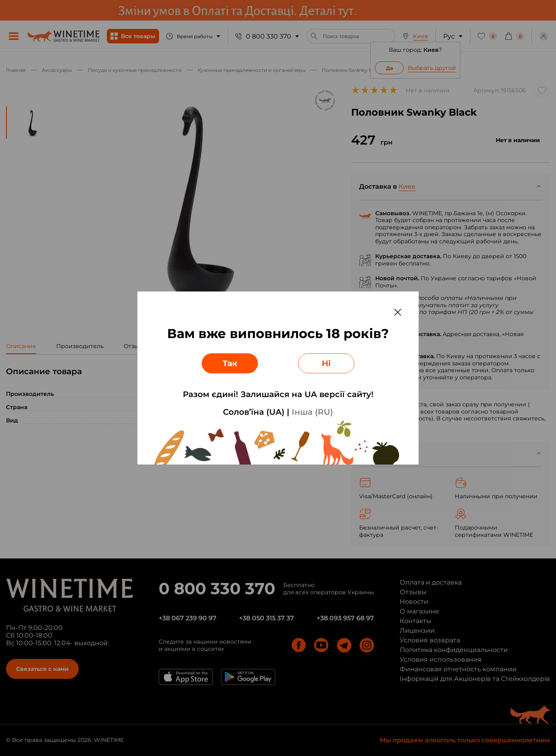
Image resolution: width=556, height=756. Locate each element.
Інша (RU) (312, 412)
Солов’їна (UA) (254, 412)
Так (230, 363)
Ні (326, 363)
